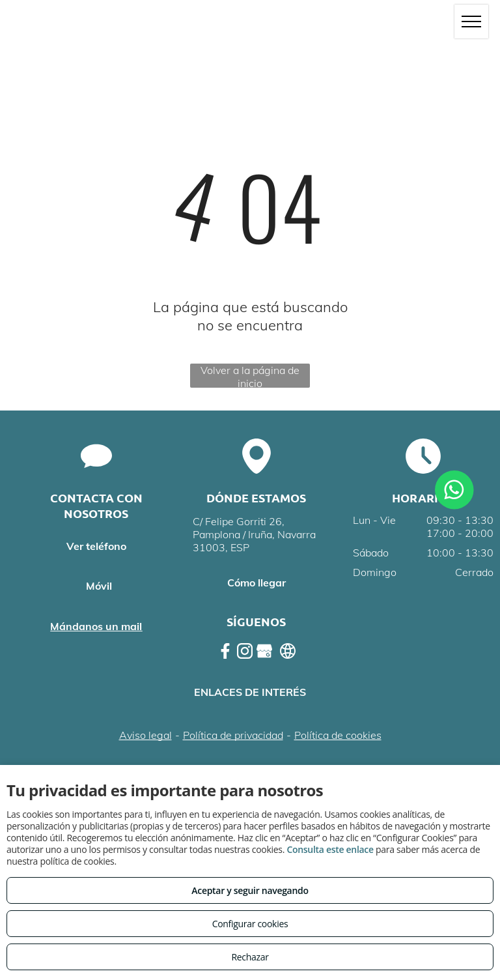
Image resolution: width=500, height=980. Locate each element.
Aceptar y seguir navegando (250, 890)
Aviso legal (146, 735)
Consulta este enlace (330, 849)
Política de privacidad (233, 735)
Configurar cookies (250, 924)
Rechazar (250, 957)
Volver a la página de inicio (250, 376)
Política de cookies (338, 735)
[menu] (471, 22)
